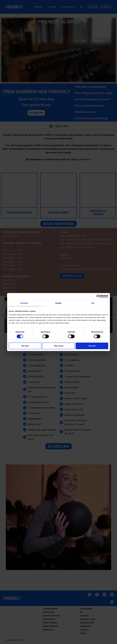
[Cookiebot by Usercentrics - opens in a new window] (98, 296)
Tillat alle (92, 346)
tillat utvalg (58, 346)
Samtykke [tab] (24, 303)
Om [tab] (93, 303)
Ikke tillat (25, 346)
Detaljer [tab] (58, 303)
